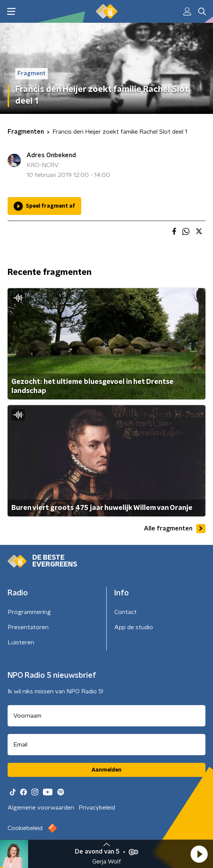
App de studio (134, 627)
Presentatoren (28, 627)
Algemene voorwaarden (41, 808)
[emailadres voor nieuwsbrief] (106, 745)
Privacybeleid (97, 808)
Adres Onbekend (51, 155)
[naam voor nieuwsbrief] (106, 716)
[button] (199, 854)
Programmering (29, 612)
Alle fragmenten (175, 529)
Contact (125, 612)
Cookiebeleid (25, 828)
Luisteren (21, 642)
